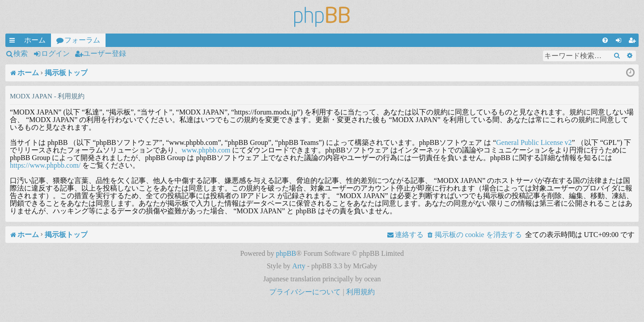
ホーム (35, 40)
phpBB (286, 253)
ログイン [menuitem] (620, 42)
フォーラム (82, 40)
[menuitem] (605, 40)
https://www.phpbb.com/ (45, 165)
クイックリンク (14, 42)
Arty (299, 266)
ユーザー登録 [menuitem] (634, 42)
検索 (21, 53)
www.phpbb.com (206, 150)
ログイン (55, 53)
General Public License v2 (534, 142)
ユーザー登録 (105, 53)
